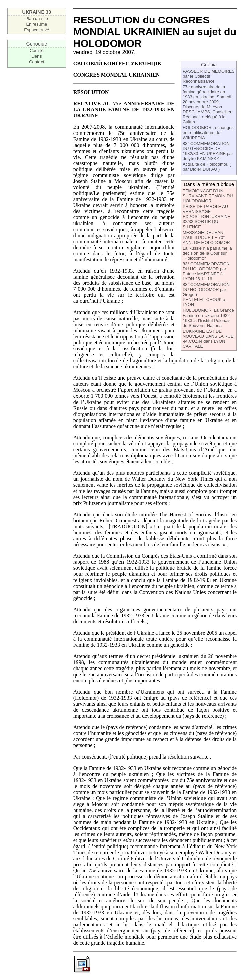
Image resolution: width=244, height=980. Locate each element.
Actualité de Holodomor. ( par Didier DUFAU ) (207, 167)
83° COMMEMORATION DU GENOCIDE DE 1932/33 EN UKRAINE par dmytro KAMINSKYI (208, 151)
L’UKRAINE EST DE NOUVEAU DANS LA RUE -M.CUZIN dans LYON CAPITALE (208, 339)
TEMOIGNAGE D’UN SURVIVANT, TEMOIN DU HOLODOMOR (208, 196)
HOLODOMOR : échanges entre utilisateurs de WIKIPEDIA (208, 133)
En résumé (36, 24)
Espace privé (36, 30)
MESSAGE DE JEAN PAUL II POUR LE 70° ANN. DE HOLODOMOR (206, 237)
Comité (37, 50)
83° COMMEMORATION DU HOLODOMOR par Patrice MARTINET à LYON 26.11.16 (206, 271)
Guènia (209, 65)
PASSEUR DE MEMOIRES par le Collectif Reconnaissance (209, 76)
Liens (37, 56)
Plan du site (37, 19)
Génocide (37, 44)
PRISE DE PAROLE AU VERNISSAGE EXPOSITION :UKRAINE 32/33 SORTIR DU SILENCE (207, 217)
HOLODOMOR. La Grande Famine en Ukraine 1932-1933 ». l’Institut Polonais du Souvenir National (208, 318)
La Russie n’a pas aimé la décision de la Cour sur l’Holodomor (207, 253)
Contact (36, 62)
